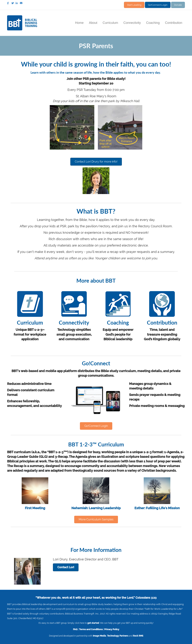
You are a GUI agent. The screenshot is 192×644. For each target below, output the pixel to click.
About (93, 22)
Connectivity (132, 22)
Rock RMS (138, 635)
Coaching (153, 22)
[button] (96, 161)
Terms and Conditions (91, 628)
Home (79, 22)
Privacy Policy (112, 628)
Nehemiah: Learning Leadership (96, 507)
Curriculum (110, 22)
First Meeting (35, 507)
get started (93, 622)
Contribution (174, 22)
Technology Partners (118, 635)
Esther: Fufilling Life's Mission (157, 507)
